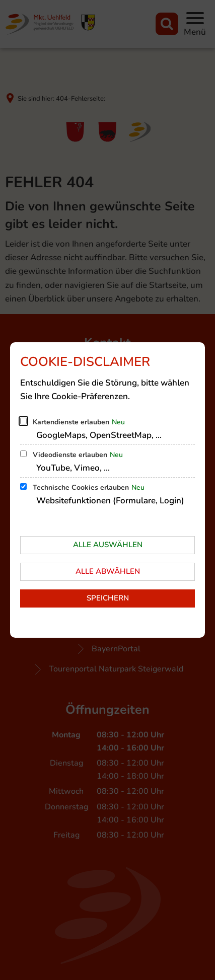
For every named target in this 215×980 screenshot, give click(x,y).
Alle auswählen (108, 545)
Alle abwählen (108, 571)
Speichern (108, 598)
